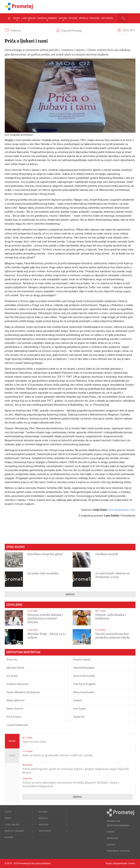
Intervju (83, 18)
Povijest (73, 18)
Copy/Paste (107, 18)
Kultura (63, 19)
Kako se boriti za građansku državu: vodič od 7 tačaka (58, 755)
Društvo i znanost (47, 19)
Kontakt (111, 845)
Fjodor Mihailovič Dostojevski (23, 692)
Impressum (112, 838)
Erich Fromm (14, 717)
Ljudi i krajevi (29, 19)
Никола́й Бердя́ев (84, 668)
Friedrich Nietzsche (18, 684)
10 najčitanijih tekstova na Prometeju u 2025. (113, 575)
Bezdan (12, 741)
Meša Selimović (16, 700)
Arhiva (70, 594)
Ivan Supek (79, 709)
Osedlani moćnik (107, 554)
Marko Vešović (15, 709)
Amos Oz (12, 660)
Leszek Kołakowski (17, 725)
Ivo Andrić (12, 676)
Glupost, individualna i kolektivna (111, 616)
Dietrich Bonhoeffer (84, 676)
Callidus (132, 863)
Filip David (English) (84, 684)
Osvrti (16, 19)
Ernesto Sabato (82, 660)
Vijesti (12, 756)
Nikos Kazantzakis (84, 692)
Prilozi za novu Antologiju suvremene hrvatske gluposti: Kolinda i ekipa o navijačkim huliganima (71, 784)
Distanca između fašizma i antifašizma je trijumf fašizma (45, 618)
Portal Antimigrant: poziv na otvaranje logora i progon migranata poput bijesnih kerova (76, 771)
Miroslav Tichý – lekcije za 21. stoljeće (47, 636)
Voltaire (78, 700)
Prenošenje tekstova (118, 851)
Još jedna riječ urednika (43, 573)
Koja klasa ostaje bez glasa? (45, 554)
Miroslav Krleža (15, 668)
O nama (111, 832)
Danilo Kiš (79, 717)
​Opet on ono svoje (34, 742)
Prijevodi (95, 18)
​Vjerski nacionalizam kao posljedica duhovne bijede (113, 636)
